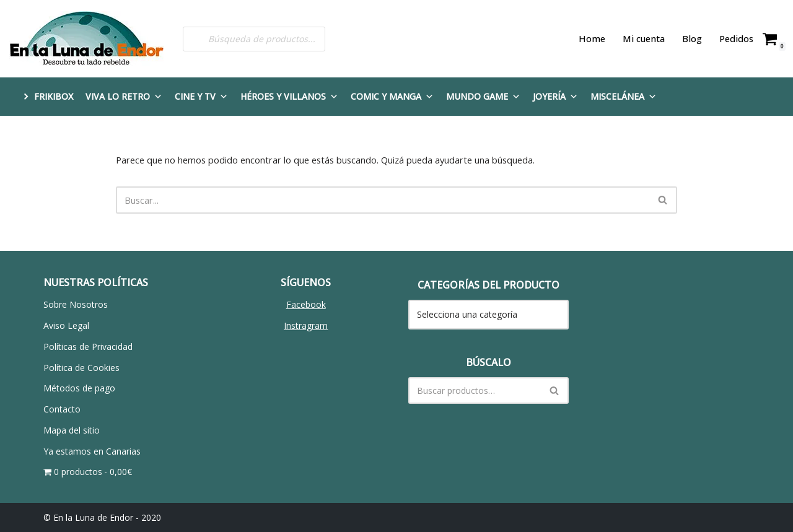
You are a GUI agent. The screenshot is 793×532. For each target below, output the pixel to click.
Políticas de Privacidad (88, 346)
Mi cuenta (647, 39)
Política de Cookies (81, 366)
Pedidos (737, 39)
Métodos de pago (79, 387)
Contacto (62, 408)
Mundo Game (483, 96)
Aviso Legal (66, 325)
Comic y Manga (392, 96)
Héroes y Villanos (289, 96)
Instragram (306, 325)
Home (597, 39)
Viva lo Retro (124, 96)
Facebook (306, 304)
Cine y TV (201, 96)
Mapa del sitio (72, 430)
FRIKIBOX (54, 96)
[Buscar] (383, 200)
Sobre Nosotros (76, 304)
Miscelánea (624, 96)
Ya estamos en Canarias (92, 451)
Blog (694, 39)
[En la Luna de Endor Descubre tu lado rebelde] (87, 39)
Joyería (555, 96)
